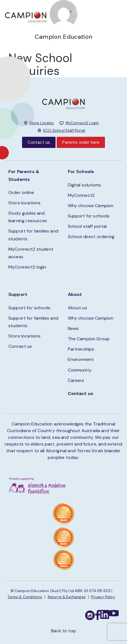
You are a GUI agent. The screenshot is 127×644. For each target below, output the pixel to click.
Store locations (24, 203)
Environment (81, 359)
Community (80, 370)
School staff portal (87, 226)
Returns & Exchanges (67, 597)
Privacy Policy (103, 597)
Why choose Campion (91, 206)
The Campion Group (89, 339)
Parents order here (81, 142)
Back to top (63, 631)
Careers (76, 380)
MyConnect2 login (27, 267)
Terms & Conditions (25, 597)
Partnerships (81, 349)
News (73, 328)
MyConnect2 (81, 195)
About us (77, 308)
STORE (82, 19)
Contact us (39, 142)
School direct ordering (91, 237)
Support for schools (89, 216)
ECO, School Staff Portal (64, 131)
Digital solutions (84, 185)
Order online (21, 192)
